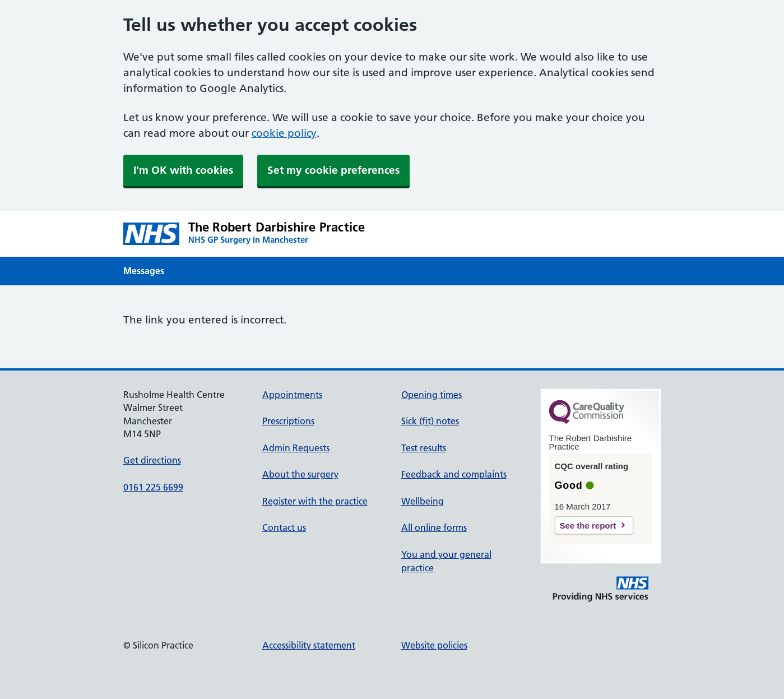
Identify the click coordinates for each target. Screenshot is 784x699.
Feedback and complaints (454, 474)
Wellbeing (423, 501)
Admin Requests (296, 448)
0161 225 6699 (153, 487)
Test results (424, 448)
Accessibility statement (309, 645)
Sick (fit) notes (430, 421)
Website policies (434, 645)
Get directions (152, 460)
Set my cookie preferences (333, 170)
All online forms (434, 527)
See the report (588, 526)
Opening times (432, 395)
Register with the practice (315, 501)
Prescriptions (288, 421)
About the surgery (300, 474)
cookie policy (284, 133)
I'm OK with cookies (183, 170)
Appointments (292, 395)
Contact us (284, 527)
